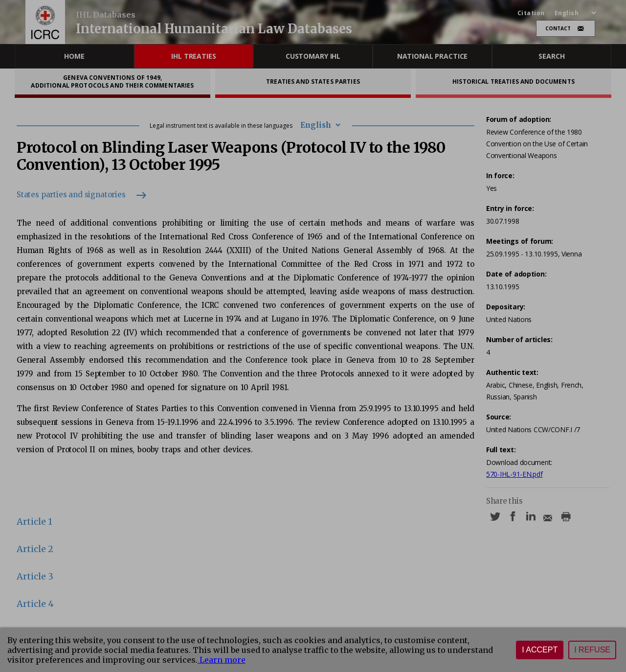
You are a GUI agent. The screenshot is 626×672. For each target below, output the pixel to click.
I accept (540, 650)
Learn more (222, 660)
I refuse (592, 650)
